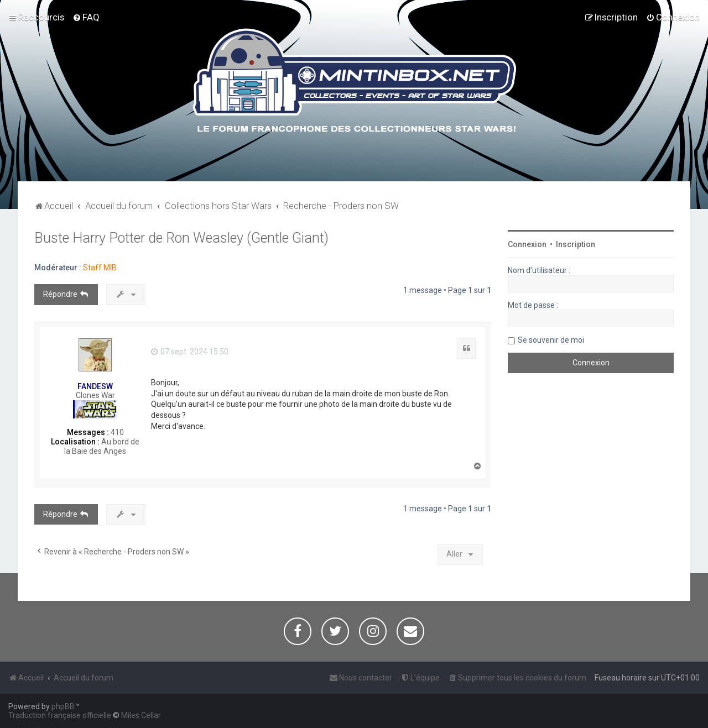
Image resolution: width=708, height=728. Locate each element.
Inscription (576, 244)
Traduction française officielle (60, 715)
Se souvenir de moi (551, 340)
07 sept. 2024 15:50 (190, 352)
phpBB (63, 706)
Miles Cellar (141, 715)
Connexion (527, 244)
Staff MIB (100, 268)
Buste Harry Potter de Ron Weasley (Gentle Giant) (181, 238)
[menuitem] (86, 17)
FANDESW (95, 386)
